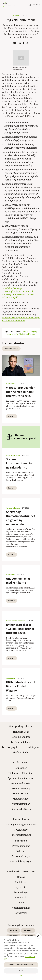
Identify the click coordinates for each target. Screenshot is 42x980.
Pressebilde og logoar (21, 861)
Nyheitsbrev (21, 830)
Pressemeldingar (21, 856)
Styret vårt (21, 887)
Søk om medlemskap (21, 783)
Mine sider (21, 768)
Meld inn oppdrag (21, 737)
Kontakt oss (21, 882)
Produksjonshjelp (21, 788)
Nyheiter (21, 851)
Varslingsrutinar (21, 804)
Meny (38, 5)
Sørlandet (14, 930)
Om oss (21, 877)
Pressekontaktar (21, 846)
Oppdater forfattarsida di (21, 778)
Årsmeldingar (21, 892)
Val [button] (21, 976)
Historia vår (21, 897)
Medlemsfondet (21, 752)
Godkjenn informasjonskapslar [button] (21, 965)
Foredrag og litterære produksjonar (21, 747)
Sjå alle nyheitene (11, 349)
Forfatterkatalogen (21, 742)
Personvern (21, 913)
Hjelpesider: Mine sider (21, 773)
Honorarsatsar (21, 732)
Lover (21, 903)
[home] (8, 5)
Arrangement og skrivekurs (21, 825)
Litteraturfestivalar (21, 809)
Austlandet (28, 930)
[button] (37, 5)
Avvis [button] (21, 971)
